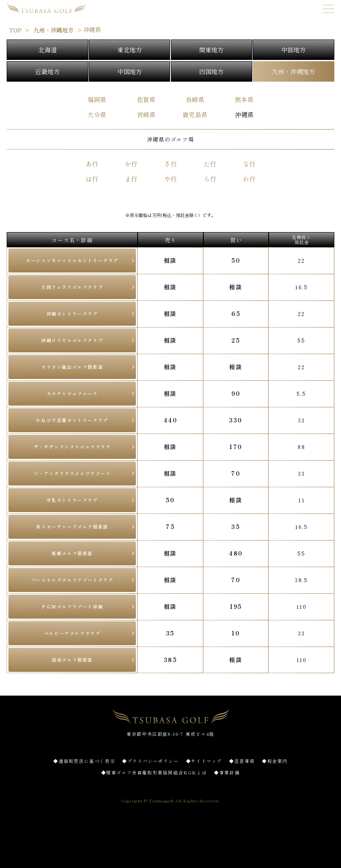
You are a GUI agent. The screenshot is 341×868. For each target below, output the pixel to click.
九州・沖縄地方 (293, 71)
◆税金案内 (275, 761)
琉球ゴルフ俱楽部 (72, 660)
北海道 (48, 50)
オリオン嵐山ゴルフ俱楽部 (72, 367)
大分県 (97, 114)
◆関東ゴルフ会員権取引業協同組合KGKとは (154, 772)
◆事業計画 (227, 772)
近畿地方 (48, 71)
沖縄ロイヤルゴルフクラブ (72, 340)
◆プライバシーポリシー (151, 761)
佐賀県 (146, 99)
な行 (249, 164)
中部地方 (293, 50)
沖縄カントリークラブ (72, 314)
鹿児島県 (195, 114)
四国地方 (211, 71)
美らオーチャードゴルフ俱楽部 (72, 527)
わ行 (249, 179)
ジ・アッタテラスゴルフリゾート (72, 473)
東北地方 (130, 50)
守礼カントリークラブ (72, 500)
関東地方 (211, 50)
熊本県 (244, 99)
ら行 (210, 179)
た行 (210, 164)
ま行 (131, 179)
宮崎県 (146, 114)
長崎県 (195, 99)
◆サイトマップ (204, 761)
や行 (170, 179)
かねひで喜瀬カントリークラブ (72, 420)
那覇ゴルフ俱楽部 (72, 553)
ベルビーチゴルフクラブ (72, 633)
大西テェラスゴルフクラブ (72, 287)
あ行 (92, 164)
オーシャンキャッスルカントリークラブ (72, 260)
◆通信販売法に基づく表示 (84, 761)
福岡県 (97, 99)
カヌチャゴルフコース (72, 393)
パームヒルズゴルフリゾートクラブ (72, 580)
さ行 (170, 164)
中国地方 (130, 71)
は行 (92, 179)
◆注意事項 (242, 761)
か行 (131, 164)
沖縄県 (244, 114)
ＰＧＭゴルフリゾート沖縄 (72, 606)
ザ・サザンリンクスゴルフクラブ (72, 447)
